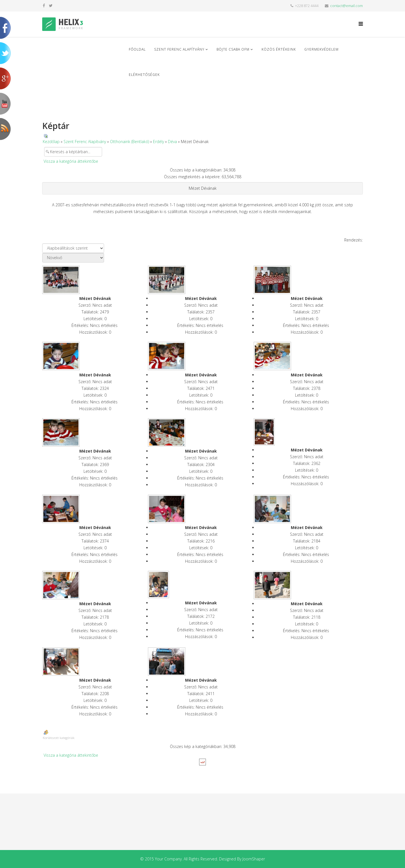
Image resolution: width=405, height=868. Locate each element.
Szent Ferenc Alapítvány (179, 49)
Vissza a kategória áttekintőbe (71, 161)
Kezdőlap (51, 142)
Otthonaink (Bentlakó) (130, 142)
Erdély (158, 142)
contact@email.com (346, 6)
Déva (172, 142)
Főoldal (137, 49)
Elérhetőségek (144, 75)
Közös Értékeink (279, 49)
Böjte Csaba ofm (233, 49)
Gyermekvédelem (321, 49)
